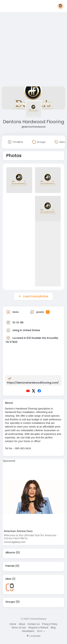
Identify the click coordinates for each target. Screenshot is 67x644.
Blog (53, 628)
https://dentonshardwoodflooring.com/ (33, 383)
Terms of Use (19, 628)
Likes (8, 579)
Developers (28, 631)
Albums (10, 553)
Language (33, 636)
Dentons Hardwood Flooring (34, 122)
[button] (60, 6)
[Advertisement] (33, 50)
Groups (10, 602)
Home (13, 624)
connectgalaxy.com (15, 542)
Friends (10, 566)
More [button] (41, 631)
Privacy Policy (50, 624)
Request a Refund (38, 628)
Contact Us (33, 624)
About (22, 624)
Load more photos (35, 296)
